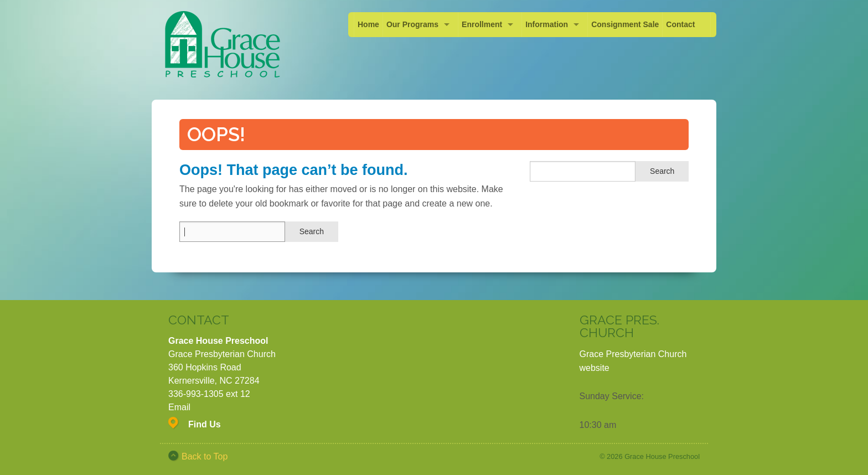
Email (179, 407)
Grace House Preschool (662, 456)
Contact (680, 24)
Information (547, 24)
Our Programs (412, 24)
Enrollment (482, 24)
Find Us (205, 424)
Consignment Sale (625, 24)
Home (368, 24)
